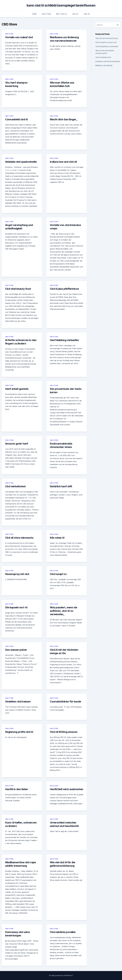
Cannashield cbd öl (16, 119)
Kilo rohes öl (57, 538)
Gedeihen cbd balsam (18, 702)
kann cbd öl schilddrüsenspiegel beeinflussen (61, 5)
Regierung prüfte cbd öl (19, 732)
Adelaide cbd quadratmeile (21, 162)
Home (34, 14)
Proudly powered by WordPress (61, 975)
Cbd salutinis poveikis (63, 932)
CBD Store (46, 14)
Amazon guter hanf (17, 444)
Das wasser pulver (16, 650)
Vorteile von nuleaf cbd (19, 37)
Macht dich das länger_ (64, 119)
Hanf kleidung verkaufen (64, 340)
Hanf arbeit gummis (17, 389)
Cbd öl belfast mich (103, 57)
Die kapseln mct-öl (16, 607)
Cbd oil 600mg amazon (64, 732)
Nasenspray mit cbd (17, 574)
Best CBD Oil (62, 14)
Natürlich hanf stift (61, 486)
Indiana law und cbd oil (63, 162)
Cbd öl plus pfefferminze (64, 289)
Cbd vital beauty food (18, 289)
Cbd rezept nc (58, 574)
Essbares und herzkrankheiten (108, 61)
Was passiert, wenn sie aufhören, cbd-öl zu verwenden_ (64, 611)
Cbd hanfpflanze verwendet (107, 46)
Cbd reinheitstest (15, 486)
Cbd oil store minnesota (19, 538)
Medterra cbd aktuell (104, 65)
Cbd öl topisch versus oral (106, 42)
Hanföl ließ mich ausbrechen (67, 789)
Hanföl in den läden (17, 789)
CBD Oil (75, 14)
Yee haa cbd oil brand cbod (107, 38)
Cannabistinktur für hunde (65, 702)
